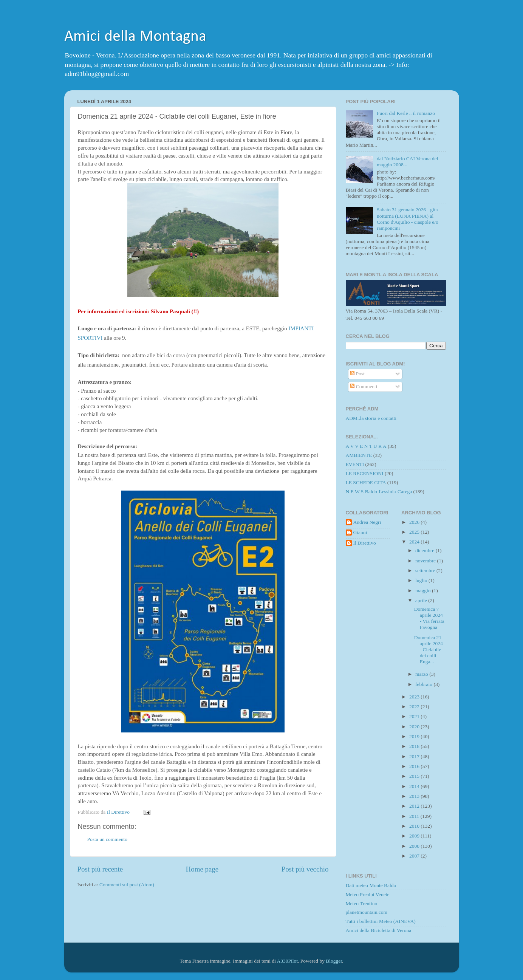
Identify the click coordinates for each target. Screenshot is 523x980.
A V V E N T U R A (366, 446)
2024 (415, 542)
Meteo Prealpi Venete (368, 894)
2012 (415, 806)
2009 (415, 836)
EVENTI (355, 464)
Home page (202, 869)
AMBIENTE (359, 455)
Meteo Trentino (362, 903)
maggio (424, 591)
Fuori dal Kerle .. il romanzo (406, 113)
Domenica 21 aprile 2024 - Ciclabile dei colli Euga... (429, 650)
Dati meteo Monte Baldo (371, 885)
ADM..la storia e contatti (371, 418)
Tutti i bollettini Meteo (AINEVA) (381, 921)
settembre (426, 571)
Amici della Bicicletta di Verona (379, 930)
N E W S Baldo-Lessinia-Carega (379, 492)
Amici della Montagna (135, 37)
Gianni (360, 532)
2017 (415, 756)
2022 (415, 707)
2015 (415, 776)
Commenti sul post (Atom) (127, 885)
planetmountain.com (367, 912)
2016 (415, 766)
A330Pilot (288, 961)
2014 (415, 786)
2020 (415, 727)
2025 (415, 532)
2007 (415, 856)
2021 (415, 716)
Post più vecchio (305, 869)
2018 (415, 746)
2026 (415, 522)
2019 (415, 736)
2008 (415, 846)
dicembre (426, 550)
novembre (426, 561)
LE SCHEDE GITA (366, 482)
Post (357, 374)
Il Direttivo (365, 543)
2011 (415, 816)
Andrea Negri (367, 522)
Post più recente (100, 869)
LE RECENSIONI (365, 473)
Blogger (334, 961)
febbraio (424, 684)
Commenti (364, 386)
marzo (422, 674)
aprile (422, 600)
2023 (415, 697)
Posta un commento (108, 839)
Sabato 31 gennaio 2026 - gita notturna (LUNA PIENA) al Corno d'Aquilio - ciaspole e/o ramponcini (408, 219)
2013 (415, 796)
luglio (422, 580)
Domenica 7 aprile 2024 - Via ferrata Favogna (429, 618)
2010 (415, 826)
